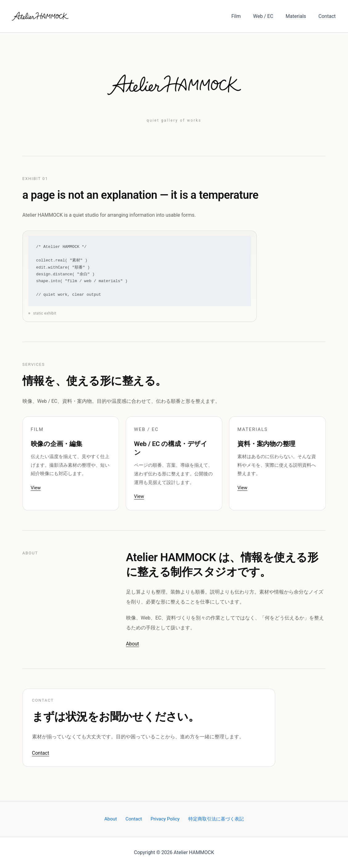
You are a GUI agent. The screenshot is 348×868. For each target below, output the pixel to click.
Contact (328, 16)
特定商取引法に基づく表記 (212, 819)
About (133, 644)
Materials (300, 16)
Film (245, 16)
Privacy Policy (162, 819)
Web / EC (269, 16)
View (36, 488)
